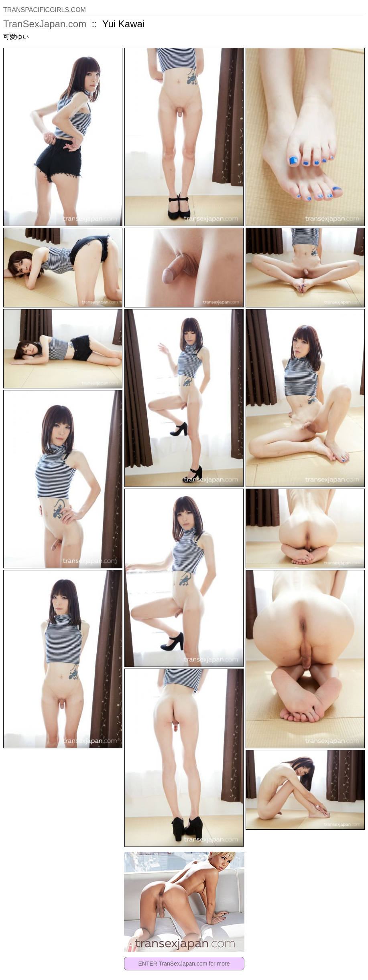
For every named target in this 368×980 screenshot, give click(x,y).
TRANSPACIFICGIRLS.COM (45, 10)
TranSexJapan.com (45, 24)
